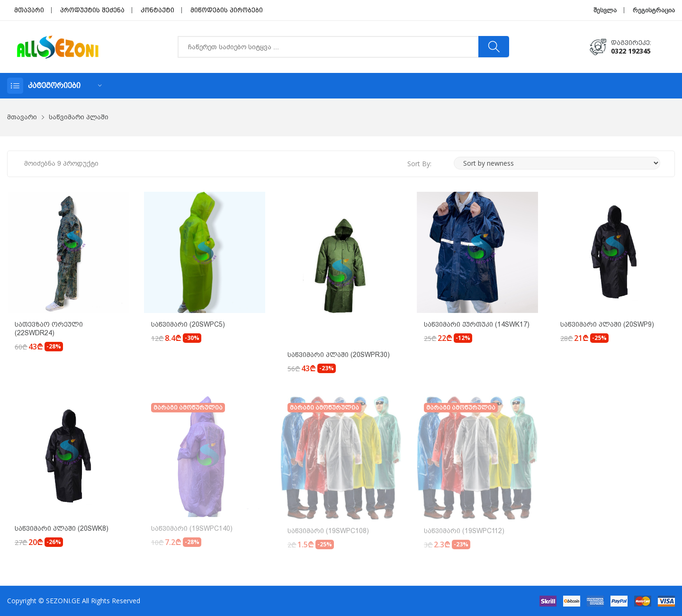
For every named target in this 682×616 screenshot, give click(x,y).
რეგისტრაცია (654, 10)
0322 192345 (631, 51)
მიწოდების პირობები (227, 10)
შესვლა (605, 10)
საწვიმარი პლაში (79, 117)
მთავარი (29, 10)
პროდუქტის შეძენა (92, 10)
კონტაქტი (157, 10)
